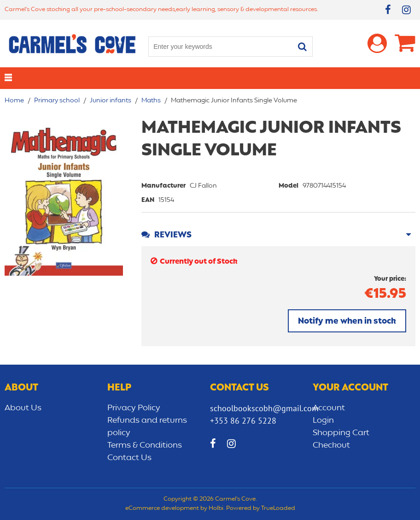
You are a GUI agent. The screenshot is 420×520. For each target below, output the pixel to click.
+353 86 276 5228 (243, 421)
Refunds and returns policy (147, 427)
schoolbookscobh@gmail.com (264, 408)
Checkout (331, 445)
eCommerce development (162, 508)
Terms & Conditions (145, 445)
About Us (23, 408)
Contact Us (129, 458)
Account (329, 408)
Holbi (216, 508)
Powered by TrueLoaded (261, 508)
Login (323, 420)
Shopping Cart (341, 433)
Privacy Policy (134, 408)
